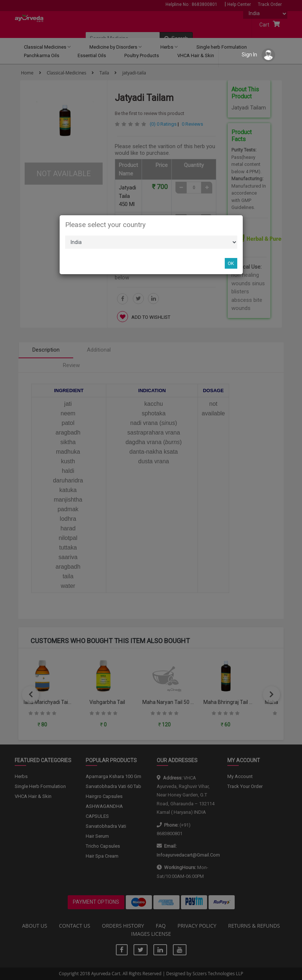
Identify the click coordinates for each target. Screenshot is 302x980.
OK (231, 263)
